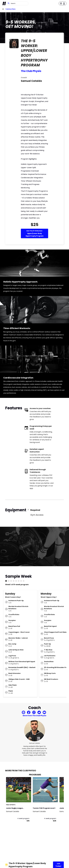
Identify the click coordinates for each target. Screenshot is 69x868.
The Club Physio (31, 71)
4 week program (23, 818)
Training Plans (10, 9)
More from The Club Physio (34, 716)
